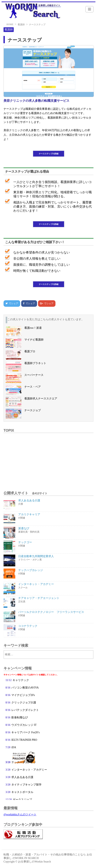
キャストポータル (22, 792)
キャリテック (21, 680)
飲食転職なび (20, 717)
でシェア (11, 303)
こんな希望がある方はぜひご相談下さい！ (35, 242)
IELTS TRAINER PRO (24, 740)
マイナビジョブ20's (23, 695)
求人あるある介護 (22, 777)
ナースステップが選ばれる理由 (27, 172)
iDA (14, 747)
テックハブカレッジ (24, 762)
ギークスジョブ (22, 800)
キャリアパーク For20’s (26, 732)
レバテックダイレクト (25, 710)
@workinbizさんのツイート (20, 814)
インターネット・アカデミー (29, 770)
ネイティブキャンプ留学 (27, 785)
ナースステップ (37, 25)
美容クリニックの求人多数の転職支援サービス (36, 101)
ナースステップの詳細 (49, 154)
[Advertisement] (49, 460)
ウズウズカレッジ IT (24, 725)
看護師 (21, 25)
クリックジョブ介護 (24, 703)
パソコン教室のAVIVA (25, 688)
